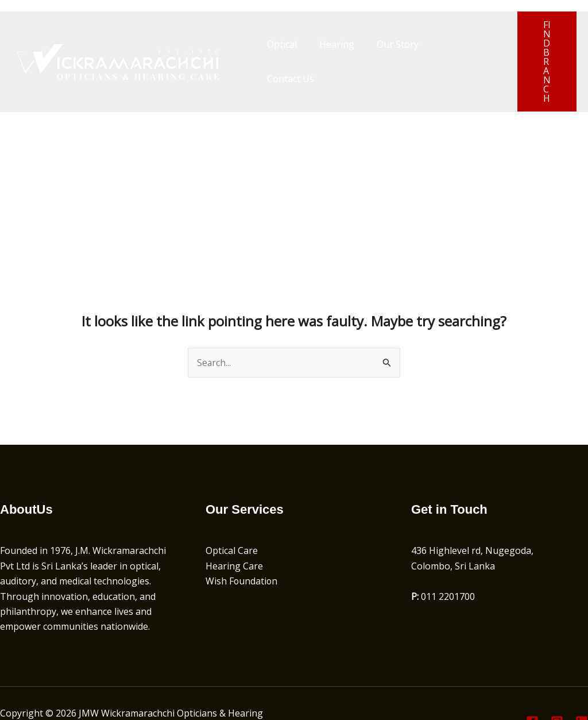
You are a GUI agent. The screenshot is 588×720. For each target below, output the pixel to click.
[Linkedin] (582, 687)
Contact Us (451, 44)
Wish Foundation (242, 546)
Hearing (331, 44)
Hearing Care (234, 530)
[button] (541, 44)
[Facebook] (532, 687)
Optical (280, 44)
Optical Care (232, 515)
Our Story (388, 44)
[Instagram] (557, 687)
